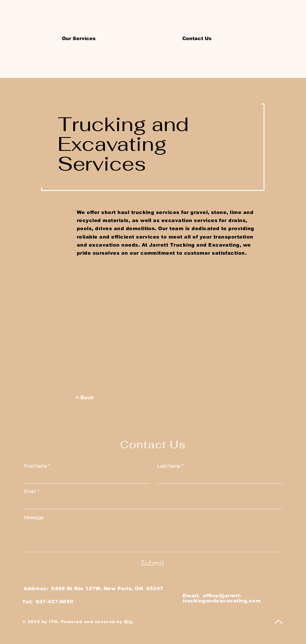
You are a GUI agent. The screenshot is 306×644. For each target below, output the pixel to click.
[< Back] (85, 398)
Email (30, 491)
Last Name (169, 466)
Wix (128, 622)
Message (34, 517)
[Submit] (152, 563)
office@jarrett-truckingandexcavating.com (222, 598)
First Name (35, 466)
